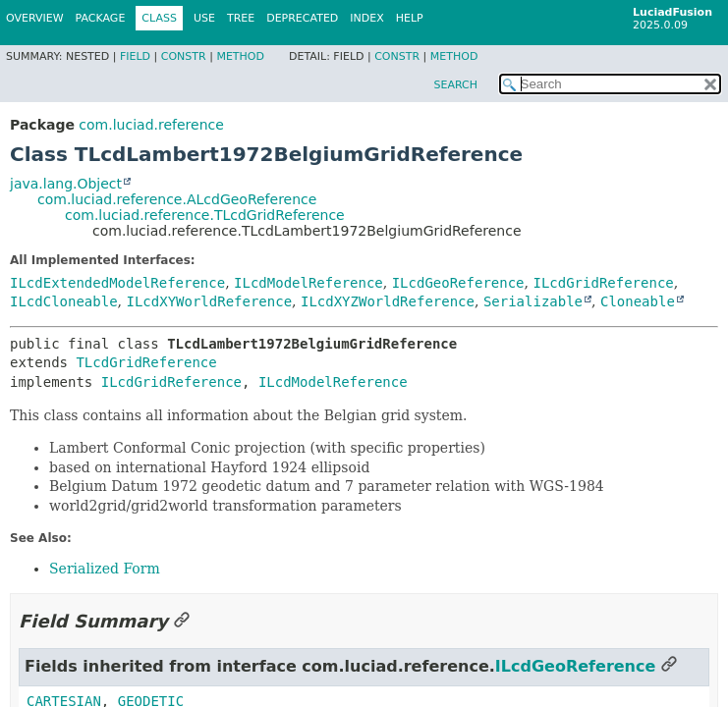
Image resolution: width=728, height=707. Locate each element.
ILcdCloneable (64, 301)
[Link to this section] (182, 621)
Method (240, 56)
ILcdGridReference (603, 283)
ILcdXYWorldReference (209, 301)
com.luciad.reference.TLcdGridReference (205, 215)
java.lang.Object (66, 184)
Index (366, 18)
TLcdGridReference (146, 362)
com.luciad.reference (151, 125)
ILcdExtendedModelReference (117, 283)
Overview (35, 18)
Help (410, 18)
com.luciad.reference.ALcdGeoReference (177, 199)
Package (101, 18)
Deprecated (302, 18)
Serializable (533, 301)
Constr (184, 56)
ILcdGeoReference (458, 283)
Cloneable (638, 301)
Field (135, 56)
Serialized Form (105, 569)
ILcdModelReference (308, 283)
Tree (241, 18)
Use (204, 18)
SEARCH (455, 85)
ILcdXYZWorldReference (388, 301)
